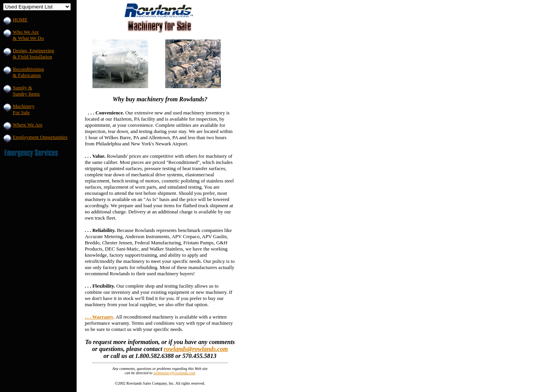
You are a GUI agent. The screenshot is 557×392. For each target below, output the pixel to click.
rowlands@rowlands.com (196, 349)
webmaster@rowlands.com (174, 373)
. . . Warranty (99, 317)
